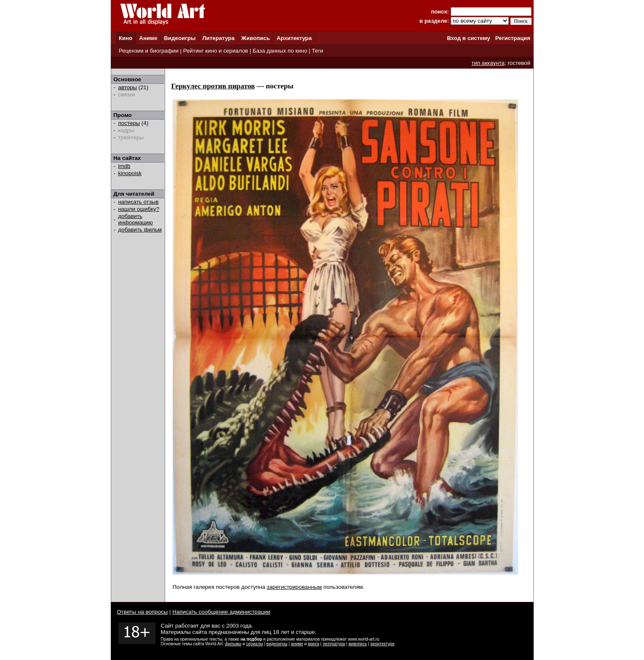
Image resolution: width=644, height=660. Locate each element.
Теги (317, 51)
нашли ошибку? (139, 209)
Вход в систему (468, 38)
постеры (129, 123)
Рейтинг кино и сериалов (216, 51)
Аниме (148, 38)
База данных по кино (280, 51)
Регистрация (513, 38)
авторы (128, 87)
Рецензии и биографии (149, 51)
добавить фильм (140, 230)
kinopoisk (130, 173)
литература (334, 644)
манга (314, 644)
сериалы (254, 644)
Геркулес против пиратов (213, 86)
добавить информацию (136, 219)
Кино (126, 38)
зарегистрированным (294, 587)
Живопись (256, 38)
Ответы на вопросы (143, 612)
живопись (358, 644)
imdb (124, 166)
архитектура (383, 644)
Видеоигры (180, 38)
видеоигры (277, 644)
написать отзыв (139, 202)
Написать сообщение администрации (221, 612)
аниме (297, 644)
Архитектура (294, 38)
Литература (218, 38)
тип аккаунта (488, 63)
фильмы (233, 644)
